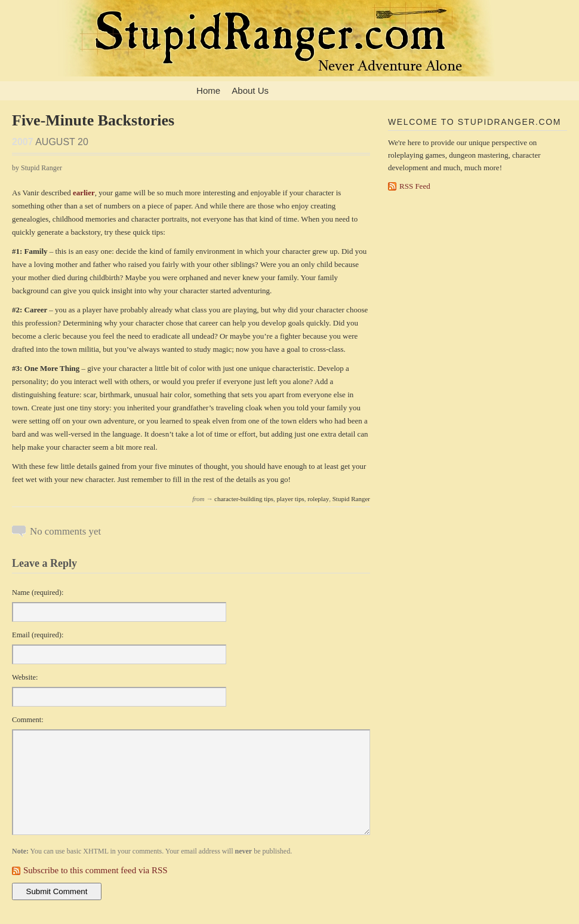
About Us (250, 90)
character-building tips (244, 499)
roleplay (318, 499)
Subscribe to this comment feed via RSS (96, 870)
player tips (291, 499)
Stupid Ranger (351, 499)
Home (208, 90)
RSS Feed (415, 186)
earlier (84, 193)
